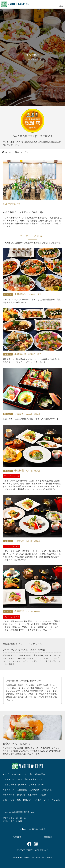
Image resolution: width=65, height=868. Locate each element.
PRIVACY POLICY (25, 850)
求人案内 (56, 800)
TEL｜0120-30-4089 (33, 829)
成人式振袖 (34, 790)
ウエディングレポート (12, 780)
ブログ (47, 800)
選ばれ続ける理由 (37, 774)
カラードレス (9, 790)
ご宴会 (43, 795)
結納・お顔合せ (24, 800)
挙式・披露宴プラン (33, 780)
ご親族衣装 (22, 790)
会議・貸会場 (9, 800)
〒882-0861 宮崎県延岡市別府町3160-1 (19, 812)
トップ (6, 774)
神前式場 (21, 795)
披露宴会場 (32, 795)
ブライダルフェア (19, 774)
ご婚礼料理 (47, 790)
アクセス (37, 800)
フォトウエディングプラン (14, 785)
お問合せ (17, 837)
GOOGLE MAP (41, 850)
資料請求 (48, 837)
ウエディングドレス (37, 785)
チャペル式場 (9, 795)
